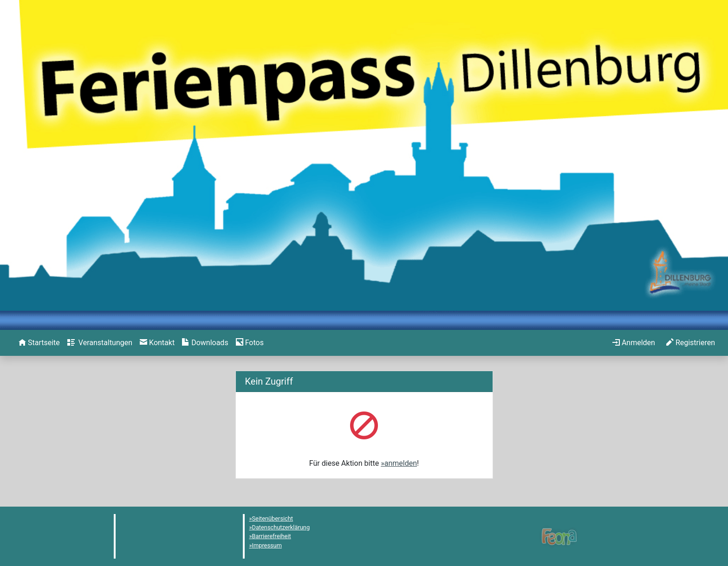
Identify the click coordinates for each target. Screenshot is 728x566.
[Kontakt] (157, 343)
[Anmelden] (634, 343)
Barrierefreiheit (272, 536)
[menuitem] (39, 343)
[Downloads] (205, 343)
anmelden (401, 463)
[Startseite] (39, 343)
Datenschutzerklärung (281, 527)
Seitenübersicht (273, 518)
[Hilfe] (250, 343)
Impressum (267, 545)
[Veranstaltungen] (100, 343)
